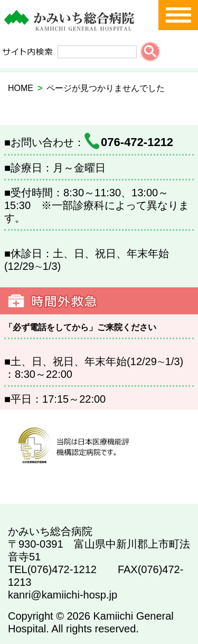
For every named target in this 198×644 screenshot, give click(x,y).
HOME (21, 88)
